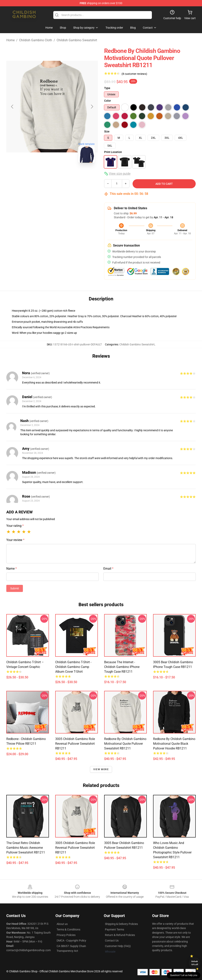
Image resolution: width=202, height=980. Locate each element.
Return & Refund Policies (120, 935)
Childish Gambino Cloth (36, 40)
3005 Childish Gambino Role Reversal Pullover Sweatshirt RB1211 (75, 744)
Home (10, 40)
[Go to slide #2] (62, 174)
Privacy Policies (66, 935)
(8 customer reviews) (134, 74)
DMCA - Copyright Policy (71, 941)
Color (108, 101)
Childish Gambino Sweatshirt (77, 40)
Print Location (113, 152)
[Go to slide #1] (42, 174)
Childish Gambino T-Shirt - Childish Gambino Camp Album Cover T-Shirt (73, 667)
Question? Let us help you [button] (184, 975)
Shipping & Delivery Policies (121, 924)
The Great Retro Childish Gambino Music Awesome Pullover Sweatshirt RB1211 (26, 848)
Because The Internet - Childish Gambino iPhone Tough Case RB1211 (122, 667)
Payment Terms (115, 929)
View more (101, 769)
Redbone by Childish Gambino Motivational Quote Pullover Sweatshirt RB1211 (125, 744)
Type (107, 88)
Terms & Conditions (68, 929)
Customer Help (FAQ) (118, 946)
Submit (15, 588)
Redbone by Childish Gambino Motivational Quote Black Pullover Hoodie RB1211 (174, 744)
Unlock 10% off (195, 963)
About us (62, 924)
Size (107, 131)
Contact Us (112, 941)
